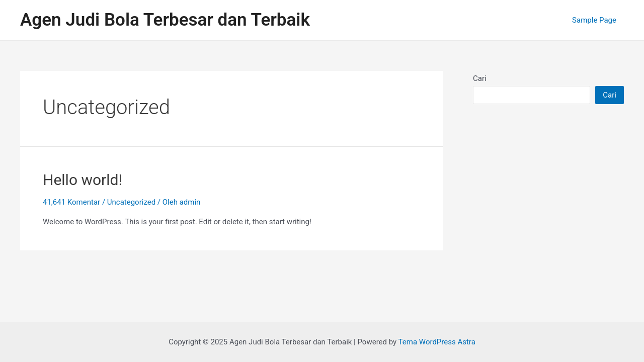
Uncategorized (131, 202)
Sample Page (594, 20)
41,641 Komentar (71, 202)
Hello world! (83, 180)
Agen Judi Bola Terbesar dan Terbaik (165, 20)
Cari (480, 78)
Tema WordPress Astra (437, 342)
